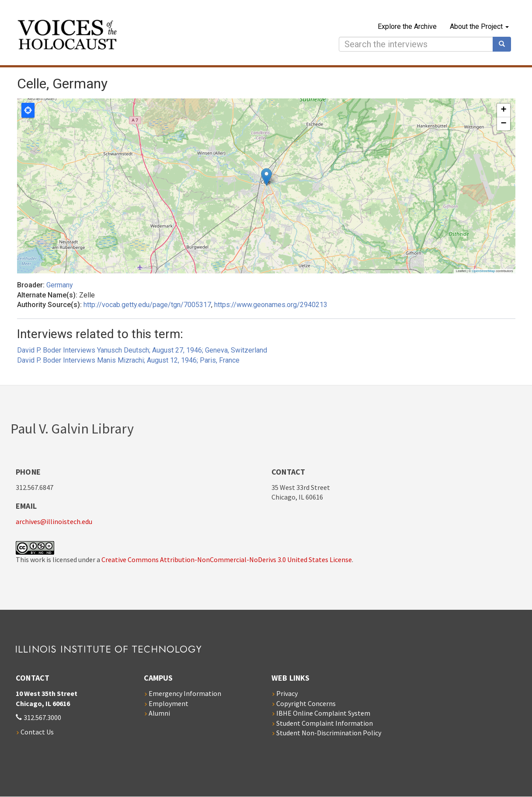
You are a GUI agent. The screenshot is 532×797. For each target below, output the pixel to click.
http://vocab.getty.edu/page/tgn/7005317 (147, 305)
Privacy (287, 693)
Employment (169, 703)
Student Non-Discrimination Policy (329, 733)
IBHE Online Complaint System (323, 713)
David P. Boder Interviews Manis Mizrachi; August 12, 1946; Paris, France (128, 360)
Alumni (159, 713)
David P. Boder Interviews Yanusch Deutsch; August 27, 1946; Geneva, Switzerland (142, 350)
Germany (60, 285)
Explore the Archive (407, 26)
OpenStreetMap (483, 271)
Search (505, 44)
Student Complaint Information (325, 723)
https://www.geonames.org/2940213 (271, 305)
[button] (266, 177)
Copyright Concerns (306, 703)
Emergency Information (185, 693)
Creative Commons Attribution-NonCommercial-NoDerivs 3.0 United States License (227, 559)
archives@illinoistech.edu (54, 521)
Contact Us (37, 732)
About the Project (479, 26)
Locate (28, 110)
